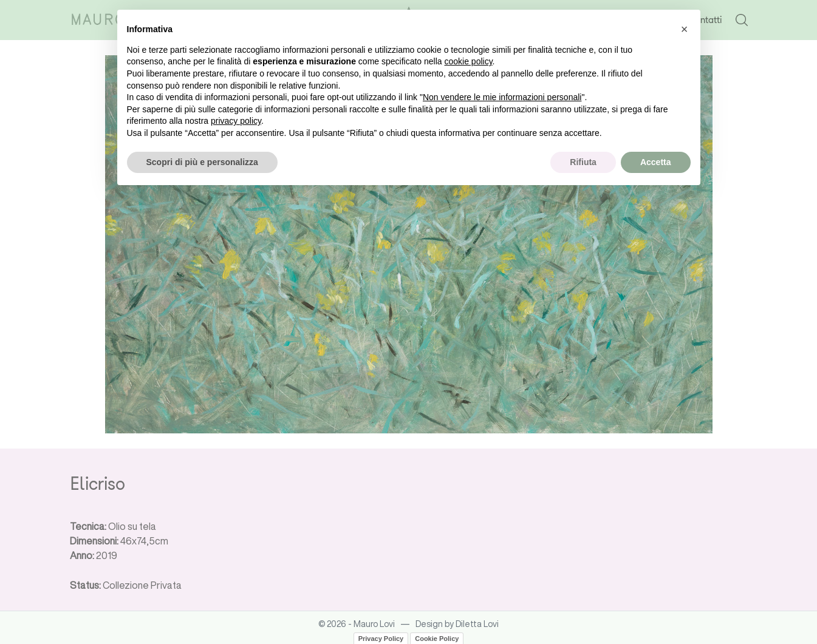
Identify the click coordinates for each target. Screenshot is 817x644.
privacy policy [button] (236, 121)
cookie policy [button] (468, 61)
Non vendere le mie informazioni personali (502, 97)
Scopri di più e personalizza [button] (202, 162)
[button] (685, 29)
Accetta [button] (656, 162)
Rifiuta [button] (583, 162)
